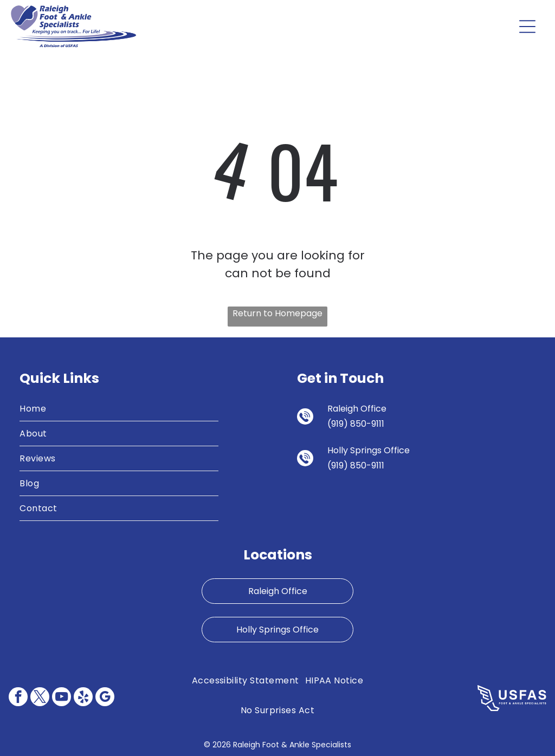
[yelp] (83, 698)
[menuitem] (119, 409)
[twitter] (40, 698)
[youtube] (62, 698)
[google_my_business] (105, 698)
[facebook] (18, 698)
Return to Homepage (277, 313)
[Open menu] (527, 27)
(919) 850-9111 (356, 424)
